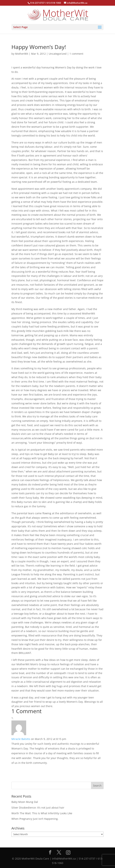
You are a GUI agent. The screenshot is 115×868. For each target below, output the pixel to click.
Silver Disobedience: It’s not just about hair (38, 808)
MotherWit (22, 54)
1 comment (76, 54)
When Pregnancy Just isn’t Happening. (35, 819)
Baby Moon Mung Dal (25, 802)
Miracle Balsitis (21, 739)
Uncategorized (58, 54)
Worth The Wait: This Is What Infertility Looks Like (42, 813)
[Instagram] (68, 853)
